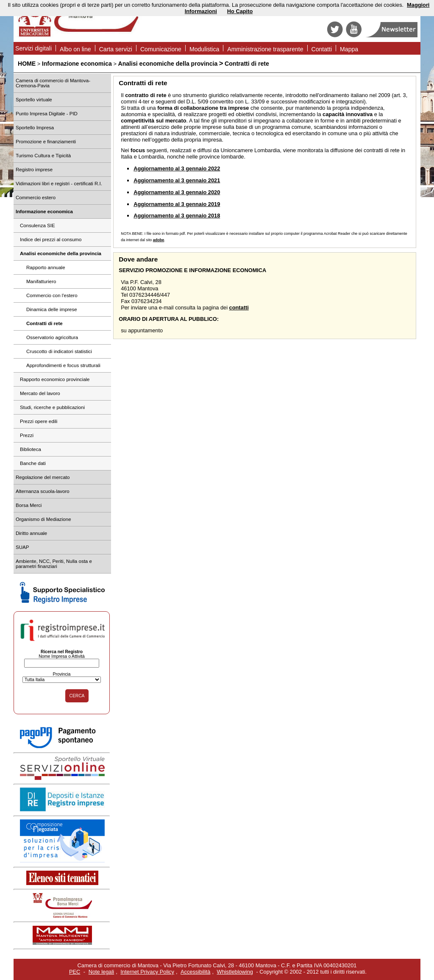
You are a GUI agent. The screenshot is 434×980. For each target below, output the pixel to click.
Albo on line (75, 49)
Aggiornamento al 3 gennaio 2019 (177, 204)
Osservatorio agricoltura (52, 337)
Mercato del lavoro (40, 393)
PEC (75, 972)
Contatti (322, 49)
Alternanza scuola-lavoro (43, 491)
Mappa (349, 49)
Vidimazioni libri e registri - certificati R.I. (59, 184)
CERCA (77, 696)
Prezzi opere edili (39, 421)
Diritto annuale (31, 533)
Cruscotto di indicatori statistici (59, 351)
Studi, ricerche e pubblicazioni (52, 407)
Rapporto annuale (46, 267)
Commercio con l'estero (52, 295)
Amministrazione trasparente (265, 49)
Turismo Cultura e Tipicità (43, 156)
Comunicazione (161, 49)
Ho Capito (240, 11)
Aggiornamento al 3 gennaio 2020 (177, 192)
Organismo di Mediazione (43, 519)
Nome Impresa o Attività (62, 656)
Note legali (101, 972)
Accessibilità (195, 972)
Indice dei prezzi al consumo (51, 239)
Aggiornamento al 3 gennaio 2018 (177, 216)
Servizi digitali (33, 48)
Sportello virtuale (34, 100)
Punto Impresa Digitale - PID (47, 114)
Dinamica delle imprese (52, 309)
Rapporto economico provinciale (55, 379)
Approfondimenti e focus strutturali (63, 365)
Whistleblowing (235, 972)
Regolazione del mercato (43, 477)
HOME (27, 64)
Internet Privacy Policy (147, 972)
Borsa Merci (29, 505)
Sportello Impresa (35, 128)
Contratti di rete (247, 64)
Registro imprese (34, 170)
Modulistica (204, 49)
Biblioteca (31, 449)
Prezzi (27, 435)
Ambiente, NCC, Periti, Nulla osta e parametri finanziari (54, 564)
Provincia (61, 674)
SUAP (22, 547)
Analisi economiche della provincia (168, 64)
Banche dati (33, 463)
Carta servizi (116, 49)
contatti (239, 308)
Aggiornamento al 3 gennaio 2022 (177, 168)
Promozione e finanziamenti (46, 142)
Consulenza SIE (38, 226)
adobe (159, 240)
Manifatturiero (41, 281)
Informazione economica (77, 64)
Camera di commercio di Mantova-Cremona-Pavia (53, 83)
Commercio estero (36, 198)
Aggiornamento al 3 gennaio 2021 (177, 180)
